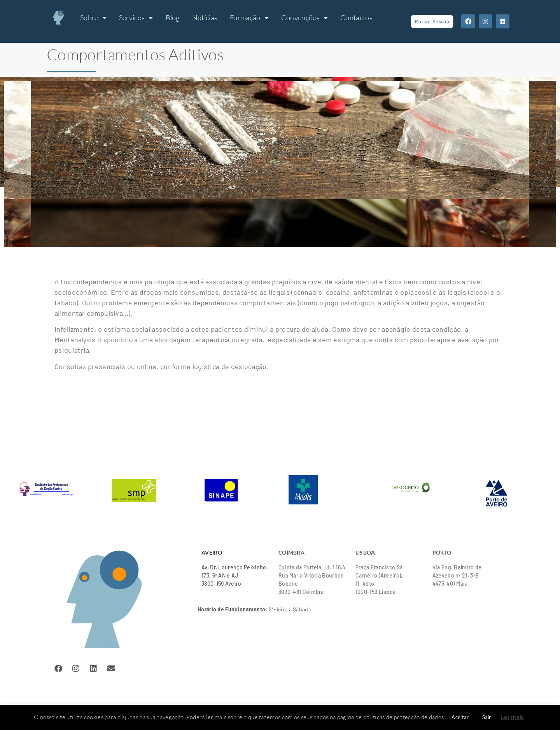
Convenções (304, 18)
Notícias (205, 18)
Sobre (93, 18)
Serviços (136, 18)
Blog (173, 18)
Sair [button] (487, 717)
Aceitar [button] (460, 717)
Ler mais (512, 717)
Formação (249, 18)
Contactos (356, 18)
